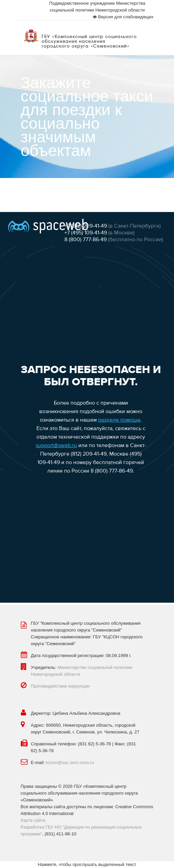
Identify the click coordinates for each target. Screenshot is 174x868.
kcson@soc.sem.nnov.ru (70, 763)
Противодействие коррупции (60, 686)
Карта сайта (33, 820)
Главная (29, 191)
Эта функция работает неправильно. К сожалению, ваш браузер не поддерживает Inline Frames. (87, 407)
